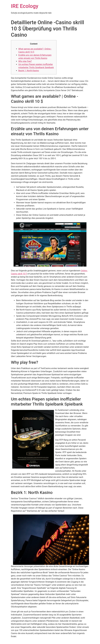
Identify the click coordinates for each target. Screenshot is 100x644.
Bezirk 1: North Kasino (29, 71)
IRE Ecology (25, 6)
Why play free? (25, 61)
